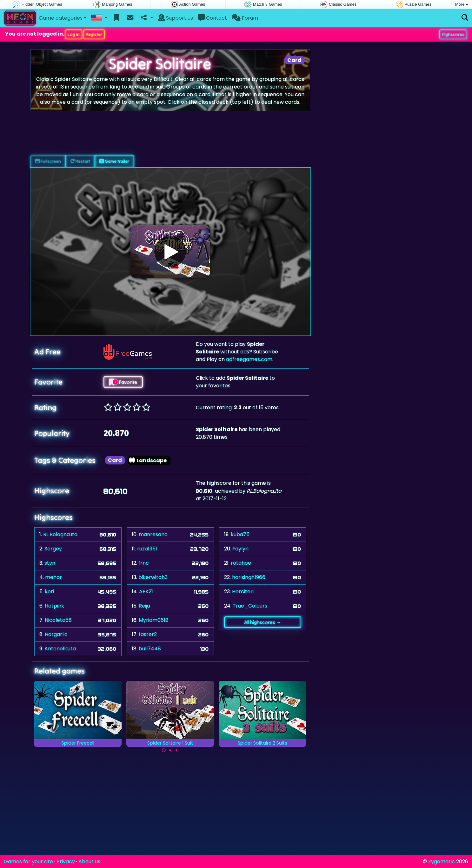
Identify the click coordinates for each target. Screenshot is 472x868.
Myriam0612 (153, 620)
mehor (53, 577)
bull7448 (150, 649)
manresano (153, 534)
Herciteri (243, 592)
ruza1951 (147, 549)
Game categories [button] (61, 18)
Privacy (66, 861)
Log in (74, 34)
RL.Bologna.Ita (60, 534)
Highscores (453, 34)
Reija (144, 606)
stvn (50, 563)
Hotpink (54, 606)
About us (89, 861)
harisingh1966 (249, 577)
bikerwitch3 (153, 577)
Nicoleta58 (58, 620)
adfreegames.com (249, 359)
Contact (213, 18)
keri (49, 592)
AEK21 (146, 592)
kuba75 (240, 534)
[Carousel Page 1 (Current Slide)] (164, 750)
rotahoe (241, 563)
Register (94, 34)
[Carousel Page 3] (176, 750)
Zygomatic (442, 861)
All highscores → (263, 622)
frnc (144, 563)
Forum (245, 18)
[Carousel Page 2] (170, 750)
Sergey (53, 549)
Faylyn (240, 549)
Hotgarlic (56, 634)
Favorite (123, 382)
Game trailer (114, 161)
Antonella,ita (60, 649)
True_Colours (250, 606)
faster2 (148, 634)
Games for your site (28, 861)
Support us (176, 18)
